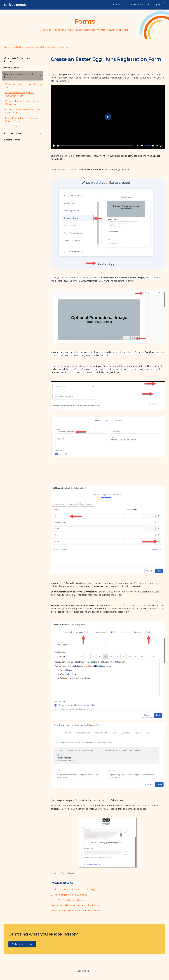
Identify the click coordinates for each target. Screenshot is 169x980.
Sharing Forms (12, 140)
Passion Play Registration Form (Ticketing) (73, 890)
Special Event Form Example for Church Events (76, 911)
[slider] (95, 146)
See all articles (13, 127)
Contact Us (119, 5)
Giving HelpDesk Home (85, 971)
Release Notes (136, 5)
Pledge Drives (12, 68)
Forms (28, 47)
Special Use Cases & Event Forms (51, 47)
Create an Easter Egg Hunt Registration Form (20, 94)
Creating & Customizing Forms (17, 60)
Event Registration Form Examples (69, 895)
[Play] (54, 146)
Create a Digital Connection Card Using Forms (75, 905)
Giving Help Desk (13, 47)
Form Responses (13, 133)
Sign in (158, 5)
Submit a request (22, 944)
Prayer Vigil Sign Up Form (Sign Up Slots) (72, 900)
